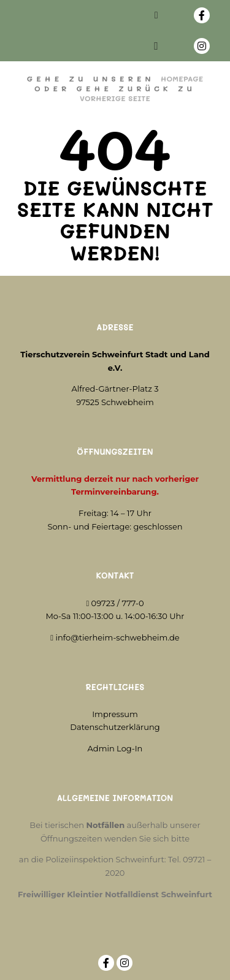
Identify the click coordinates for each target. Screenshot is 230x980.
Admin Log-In (115, 748)
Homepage (182, 78)
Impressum (115, 714)
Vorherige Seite (115, 98)
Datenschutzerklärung (115, 727)
